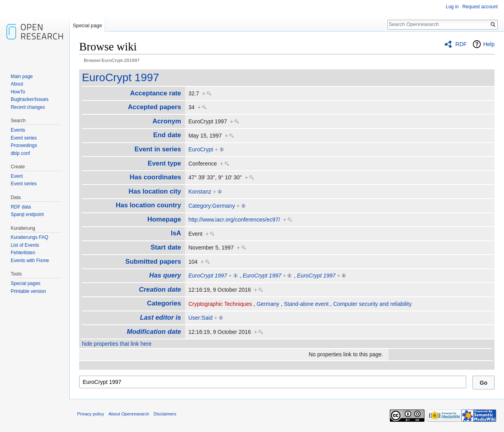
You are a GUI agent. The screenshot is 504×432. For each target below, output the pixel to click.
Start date (166, 247)
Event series (24, 138)
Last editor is (160, 317)
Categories (164, 303)
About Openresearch (129, 414)
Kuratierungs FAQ (29, 237)
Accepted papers (155, 107)
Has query (165, 275)
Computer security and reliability (372, 304)
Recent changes (28, 107)
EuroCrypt (201, 149)
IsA (176, 233)
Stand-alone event (306, 304)
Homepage (164, 219)
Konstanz (200, 192)
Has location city (155, 191)
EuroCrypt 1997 (120, 77)
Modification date (154, 332)
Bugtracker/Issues (30, 99)
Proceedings (24, 145)
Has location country (148, 205)
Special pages (25, 283)
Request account (480, 7)
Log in (452, 7)
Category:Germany (211, 206)
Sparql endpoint (27, 214)
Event (17, 176)
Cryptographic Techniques (220, 304)
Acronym (167, 121)
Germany (268, 304)
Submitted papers (153, 262)
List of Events (25, 245)
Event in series (157, 149)
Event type (164, 163)
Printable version (28, 291)
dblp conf (20, 153)
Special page (87, 25)
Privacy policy (91, 414)
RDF (461, 44)
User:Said (200, 318)
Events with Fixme (30, 261)
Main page (22, 76)
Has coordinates (155, 177)
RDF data (21, 207)
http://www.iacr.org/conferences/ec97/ (234, 220)
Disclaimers (165, 414)
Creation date (160, 290)
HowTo (18, 92)
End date (167, 135)
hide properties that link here (117, 344)
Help (489, 44)
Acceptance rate (156, 93)
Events (18, 130)
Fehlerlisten (23, 253)
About (17, 84)
